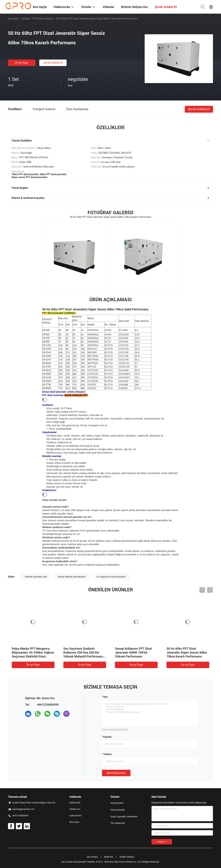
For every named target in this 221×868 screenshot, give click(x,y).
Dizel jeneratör (117, 803)
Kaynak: (108, 737)
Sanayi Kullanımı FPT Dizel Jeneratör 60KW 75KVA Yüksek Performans (133, 652)
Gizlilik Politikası (127, 857)
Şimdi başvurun (116, 773)
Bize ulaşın (74, 822)
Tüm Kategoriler (118, 823)
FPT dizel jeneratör (43, 19)
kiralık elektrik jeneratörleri (72, 577)
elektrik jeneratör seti (36, 577)
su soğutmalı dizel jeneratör (111, 577)
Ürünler (26, 19)
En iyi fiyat (22, 63)
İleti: (106, 697)
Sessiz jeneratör (118, 810)
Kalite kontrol (75, 816)
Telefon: (108, 754)
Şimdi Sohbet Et (53, 63)
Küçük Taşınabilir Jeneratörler (124, 817)
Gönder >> (162, 842)
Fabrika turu (75, 809)
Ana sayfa (13, 19)
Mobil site (109, 857)
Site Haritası (92, 857)
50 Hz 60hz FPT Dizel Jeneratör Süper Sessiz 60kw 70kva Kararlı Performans (187, 652)
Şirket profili (75, 803)
